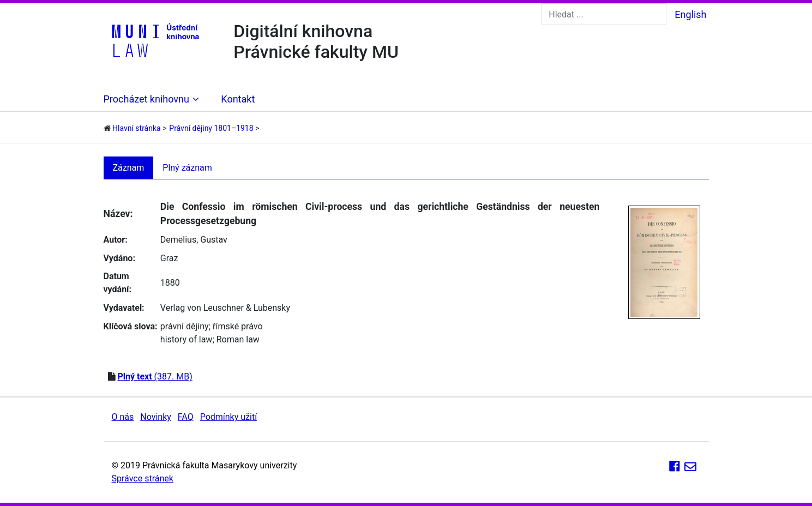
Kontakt (238, 99)
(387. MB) (155, 377)
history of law (187, 339)
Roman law (238, 339)
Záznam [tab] (129, 168)
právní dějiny (185, 326)
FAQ (186, 417)
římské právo (238, 326)
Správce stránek (143, 478)
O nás (123, 417)
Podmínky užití (228, 417)
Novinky (156, 417)
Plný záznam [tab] (187, 168)
